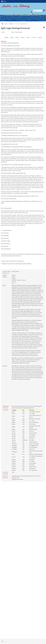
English (12, 37)
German (23, 37)
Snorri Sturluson (17, 32)
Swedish (40, 37)
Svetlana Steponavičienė (13, 43)
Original (6, 37)
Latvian (28, 37)
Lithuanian (34, 37)
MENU (4, 1)
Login (2, 641)
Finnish (17, 37)
